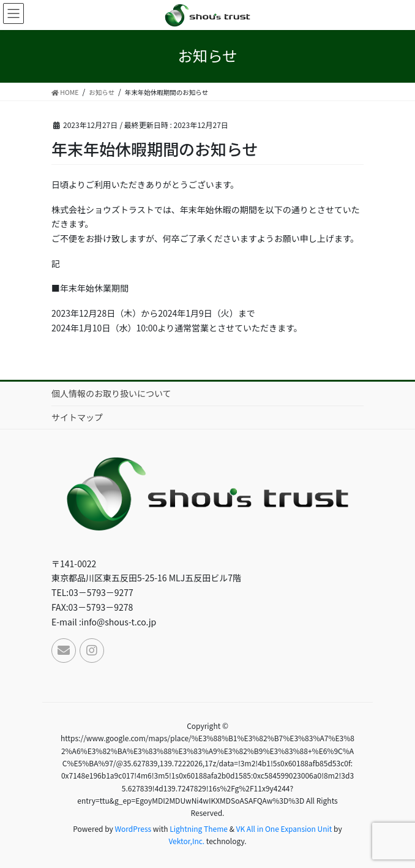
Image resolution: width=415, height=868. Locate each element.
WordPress (133, 828)
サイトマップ (77, 417)
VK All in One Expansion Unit (284, 828)
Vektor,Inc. (186, 841)
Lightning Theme (199, 828)
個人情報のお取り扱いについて (111, 393)
